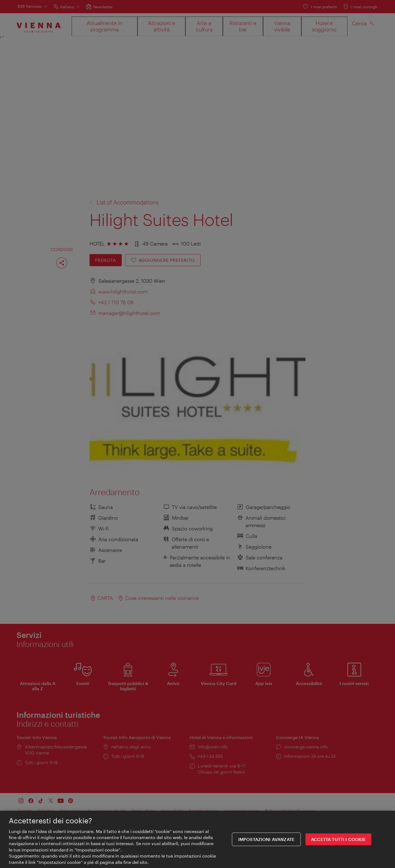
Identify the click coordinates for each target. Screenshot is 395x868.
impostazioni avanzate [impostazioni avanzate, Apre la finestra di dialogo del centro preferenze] (266, 841)
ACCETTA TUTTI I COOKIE (338, 841)
